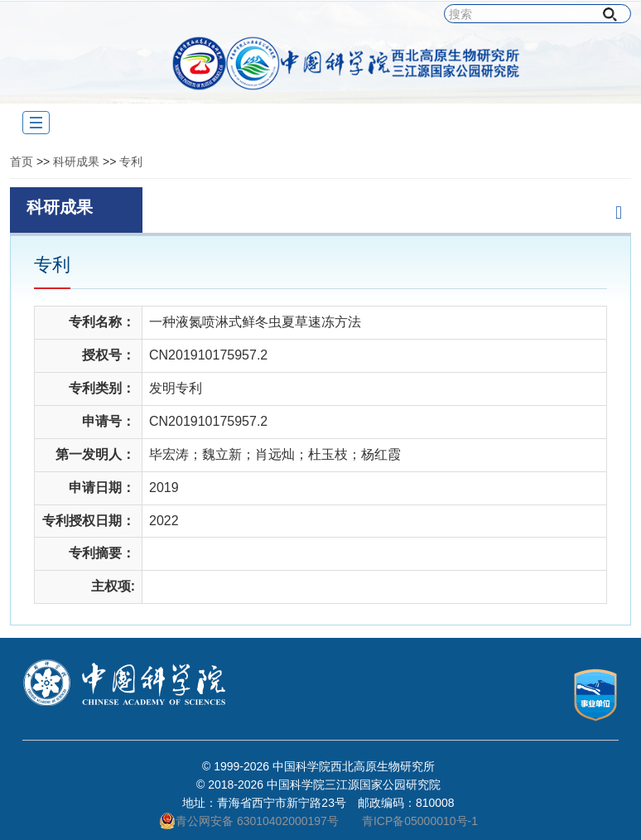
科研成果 (76, 162)
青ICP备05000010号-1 (420, 821)
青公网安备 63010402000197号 (249, 821)
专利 (131, 162)
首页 (22, 162)
